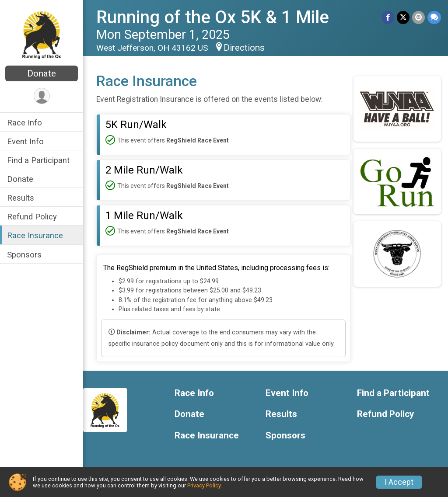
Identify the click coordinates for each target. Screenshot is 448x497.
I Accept (399, 482)
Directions (244, 48)
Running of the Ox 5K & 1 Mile (213, 17)
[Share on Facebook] (388, 17)
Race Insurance (35, 235)
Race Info (24, 123)
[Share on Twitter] (403, 17)
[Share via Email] (418, 17)
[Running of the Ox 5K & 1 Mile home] (42, 34)
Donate (42, 73)
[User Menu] (42, 96)
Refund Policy (32, 217)
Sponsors (24, 255)
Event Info (25, 141)
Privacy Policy (204, 485)
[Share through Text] (434, 17)
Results (21, 198)
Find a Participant (38, 160)
